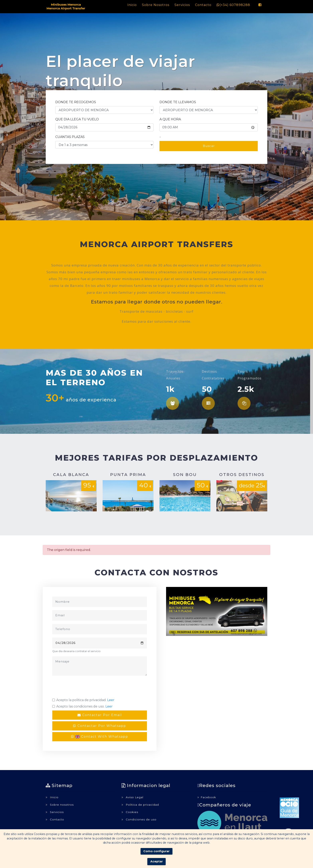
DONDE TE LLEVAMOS (178, 102)
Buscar (209, 146)
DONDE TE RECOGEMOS (76, 102)
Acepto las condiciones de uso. (84, 706)
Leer (111, 700)
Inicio (132, 5)
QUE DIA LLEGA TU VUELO (77, 119)
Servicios (182, 5)
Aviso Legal (132, 797)
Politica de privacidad (140, 805)
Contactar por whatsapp (100, 726)
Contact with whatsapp (100, 737)
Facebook (207, 797)
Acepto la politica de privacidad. (85, 700)
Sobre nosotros (156, 5)
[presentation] (83, 687)
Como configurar (156, 851)
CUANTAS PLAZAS (70, 137)
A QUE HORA (170, 119)
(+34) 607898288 (233, 5)
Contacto (203, 5)
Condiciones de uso (139, 819)
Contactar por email (100, 715)
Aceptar (157, 861)
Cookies (130, 812)
